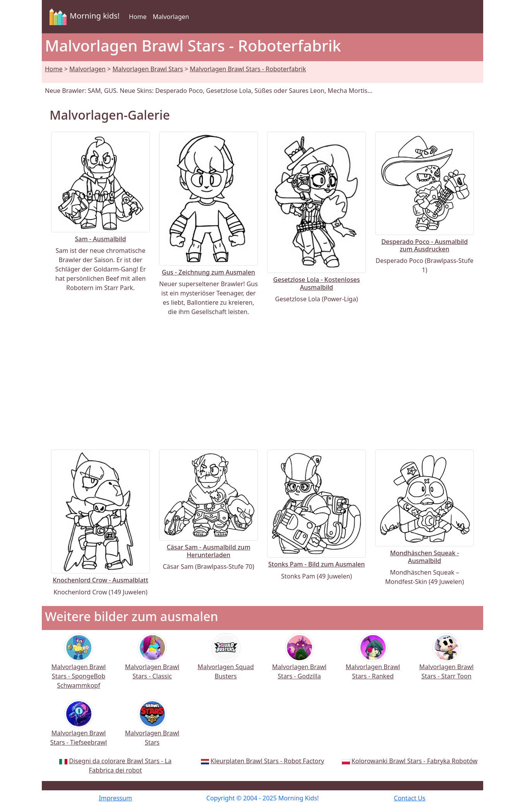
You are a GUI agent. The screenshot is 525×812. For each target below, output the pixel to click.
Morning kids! (83, 17)
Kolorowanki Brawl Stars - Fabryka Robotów (415, 761)
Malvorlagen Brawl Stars (148, 69)
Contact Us (409, 798)
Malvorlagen (171, 17)
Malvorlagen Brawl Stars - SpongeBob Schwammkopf (79, 666)
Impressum (115, 798)
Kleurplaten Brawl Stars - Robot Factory (267, 761)
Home (138, 17)
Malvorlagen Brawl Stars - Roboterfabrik (248, 69)
